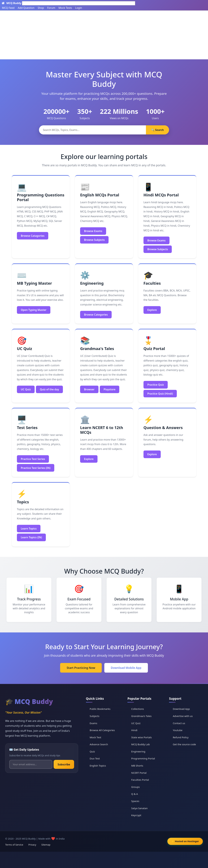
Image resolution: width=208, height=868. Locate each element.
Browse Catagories (33, 236)
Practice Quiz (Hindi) (160, 394)
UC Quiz (26, 389)
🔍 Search (157, 130)
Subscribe (64, 764)
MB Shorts (137, 766)
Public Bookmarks (100, 709)
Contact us (179, 723)
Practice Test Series (33, 459)
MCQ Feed (8, 8)
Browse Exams (93, 231)
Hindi (134, 730)
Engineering (138, 751)
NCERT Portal (139, 773)
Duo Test (95, 758)
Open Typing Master (34, 310)
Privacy (32, 845)
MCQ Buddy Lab (141, 744)
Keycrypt (136, 815)
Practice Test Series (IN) (36, 468)
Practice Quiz (156, 385)
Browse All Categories (102, 730)
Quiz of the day (49, 389)
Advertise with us (183, 716)
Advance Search (99, 744)
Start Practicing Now (81, 668)
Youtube (178, 730)
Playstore (110, 389)
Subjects (95, 716)
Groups (136, 787)
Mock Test (95, 737)
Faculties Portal (140, 780)
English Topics (98, 766)
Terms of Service (14, 845)
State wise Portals (142, 737)
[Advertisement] (104, 35)
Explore (152, 310)
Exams (93, 723)
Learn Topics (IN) (31, 537)
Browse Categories (96, 315)
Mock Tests (65, 8)
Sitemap (46, 845)
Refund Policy (181, 737)
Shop (41, 8)
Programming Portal (143, 758)
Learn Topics (29, 529)
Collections (138, 709)
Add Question (26, 8)
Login (79, 8)
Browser (89, 389)
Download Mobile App (126, 668)
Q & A (135, 794)
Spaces (135, 801)
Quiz (92, 751)
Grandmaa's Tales (141, 716)
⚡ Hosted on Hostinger (185, 841)
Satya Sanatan (140, 808)
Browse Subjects (94, 240)
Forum (51, 8)
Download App (181, 709)
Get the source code (184, 744)
